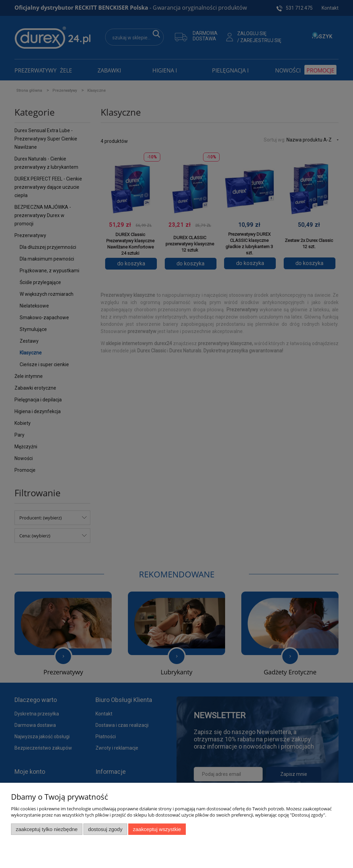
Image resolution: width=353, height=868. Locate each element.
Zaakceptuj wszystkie (157, 829)
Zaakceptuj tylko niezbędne (47, 829)
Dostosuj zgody (105, 829)
